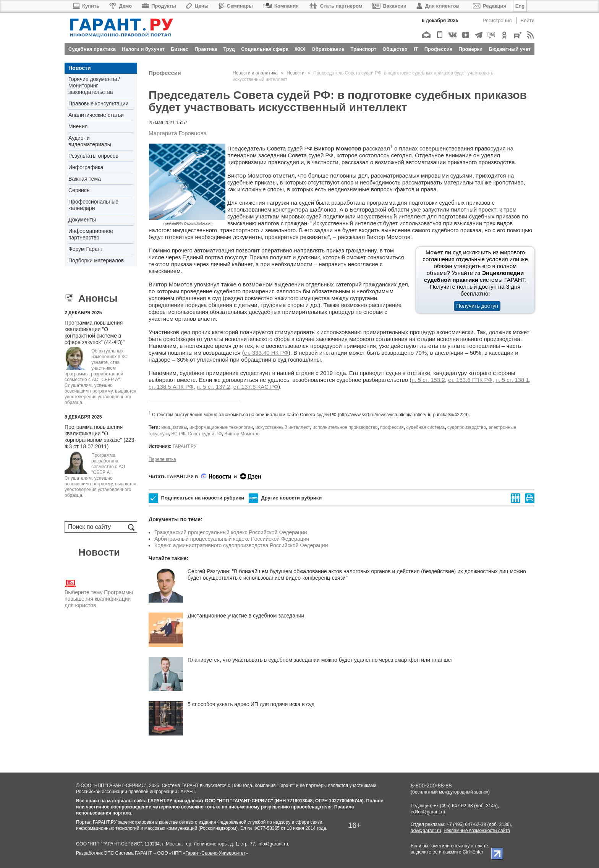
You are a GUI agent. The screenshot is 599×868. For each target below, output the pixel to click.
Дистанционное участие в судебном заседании (246, 616)
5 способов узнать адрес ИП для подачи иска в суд (251, 704)
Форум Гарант (86, 249)
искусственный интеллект (283, 427)
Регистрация (497, 20)
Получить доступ (477, 306)
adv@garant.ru (426, 831)
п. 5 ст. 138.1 (512, 380)
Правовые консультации (98, 103)
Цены (197, 6)
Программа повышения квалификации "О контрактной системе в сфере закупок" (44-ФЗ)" (95, 332)
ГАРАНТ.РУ (185, 446)
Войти (528, 20)
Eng (520, 6)
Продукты (159, 6)
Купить (86, 6)
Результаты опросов (93, 156)
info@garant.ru (273, 844)
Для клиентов (438, 6)
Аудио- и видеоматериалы (90, 141)
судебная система (425, 427)
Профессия (165, 73)
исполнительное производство (345, 427)
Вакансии (389, 6)
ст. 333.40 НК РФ (266, 353)
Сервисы (79, 190)
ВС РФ (178, 434)
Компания (281, 6)
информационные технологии (221, 427)
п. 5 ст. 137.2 (214, 387)
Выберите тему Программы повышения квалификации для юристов (99, 593)
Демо (121, 6)
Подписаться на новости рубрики (196, 498)
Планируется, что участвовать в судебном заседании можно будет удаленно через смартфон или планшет (320, 660)
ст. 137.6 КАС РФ (256, 387)
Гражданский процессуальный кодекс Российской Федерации (231, 532)
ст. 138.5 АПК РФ (171, 387)
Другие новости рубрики (285, 498)
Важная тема (85, 179)
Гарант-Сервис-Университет (215, 853)
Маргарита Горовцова (178, 133)
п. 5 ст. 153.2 (428, 380)
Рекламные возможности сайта (477, 831)
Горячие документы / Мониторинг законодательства (94, 86)
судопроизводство (467, 427)
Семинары (236, 6)
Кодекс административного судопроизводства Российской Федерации (241, 545)
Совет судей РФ (205, 434)
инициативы (174, 427)
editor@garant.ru (428, 812)
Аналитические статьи (96, 115)
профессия (392, 427)
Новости (80, 68)
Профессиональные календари (93, 205)
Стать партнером (336, 6)
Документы (82, 220)
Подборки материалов (96, 260)
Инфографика (86, 167)
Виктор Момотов (242, 434)
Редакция (490, 6)
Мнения (78, 126)
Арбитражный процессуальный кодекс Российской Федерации (232, 539)
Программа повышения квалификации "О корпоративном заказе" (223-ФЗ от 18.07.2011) (100, 437)
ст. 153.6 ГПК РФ (470, 380)
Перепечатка (162, 459)
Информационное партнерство (91, 234)
